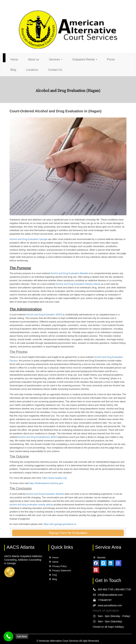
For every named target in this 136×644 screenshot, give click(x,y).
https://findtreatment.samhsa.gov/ (46, 483)
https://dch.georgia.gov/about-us (60, 524)
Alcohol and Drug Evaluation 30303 (44, 315)
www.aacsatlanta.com (110, 605)
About (53, 562)
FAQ (53, 575)
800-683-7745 (106, 589)
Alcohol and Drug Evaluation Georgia (29, 239)
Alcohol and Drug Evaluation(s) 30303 (38, 437)
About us (34, 59)
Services (56, 59)
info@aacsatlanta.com (110, 595)
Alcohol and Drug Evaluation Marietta (69, 273)
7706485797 (105, 600)
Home (14, 59)
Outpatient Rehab (85, 59)
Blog (13, 70)
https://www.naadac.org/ (55, 478)
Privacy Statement (60, 570)
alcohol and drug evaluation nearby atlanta (32, 505)
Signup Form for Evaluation (68, 533)
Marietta (99, 558)
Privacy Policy (58, 566)
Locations (32, 70)
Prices (111, 59)
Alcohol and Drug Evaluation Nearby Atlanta (78, 284)
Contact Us (55, 70)
